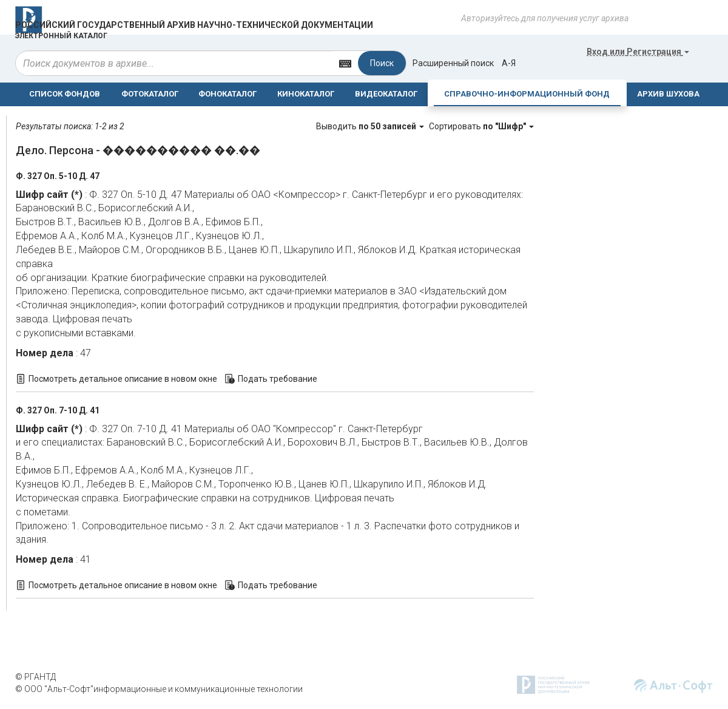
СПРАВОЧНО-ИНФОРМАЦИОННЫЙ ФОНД (527, 94)
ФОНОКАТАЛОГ (227, 94)
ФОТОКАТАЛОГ (150, 94)
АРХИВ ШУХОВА (668, 94)
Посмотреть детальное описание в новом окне (123, 379)
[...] (174, 63)
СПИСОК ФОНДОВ (65, 94)
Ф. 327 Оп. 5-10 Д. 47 (58, 176)
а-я (509, 63)
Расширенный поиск (453, 63)
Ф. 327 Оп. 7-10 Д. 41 (58, 410)
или (638, 52)
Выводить (371, 126)
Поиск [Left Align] (382, 63)
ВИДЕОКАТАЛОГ (386, 94)
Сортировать (481, 126)
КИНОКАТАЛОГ (306, 94)
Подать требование (278, 379)
